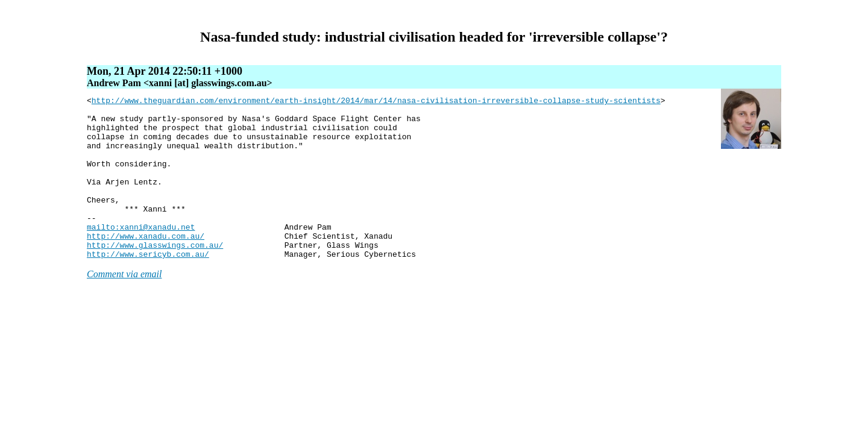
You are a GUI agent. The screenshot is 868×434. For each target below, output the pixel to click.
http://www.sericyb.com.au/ (148, 286)
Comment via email (124, 307)
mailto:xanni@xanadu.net (141, 254)
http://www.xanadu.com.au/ (146, 265)
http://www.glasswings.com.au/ (155, 275)
